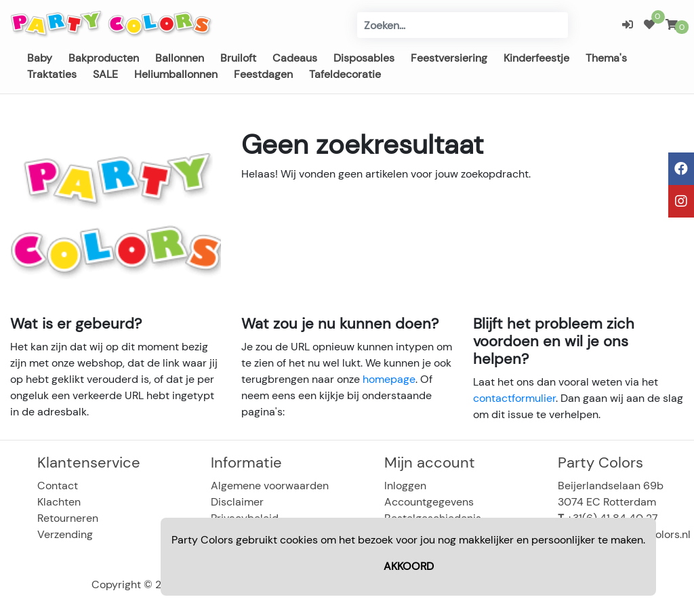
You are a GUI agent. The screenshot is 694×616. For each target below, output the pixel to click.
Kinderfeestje (536, 58)
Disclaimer (237, 502)
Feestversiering (449, 58)
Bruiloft (238, 58)
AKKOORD (409, 566)
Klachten (59, 502)
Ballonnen (180, 58)
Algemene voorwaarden (270, 486)
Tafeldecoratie (345, 74)
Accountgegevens (429, 502)
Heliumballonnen (176, 74)
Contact (58, 486)
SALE (105, 74)
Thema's (606, 58)
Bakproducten (104, 58)
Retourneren (68, 518)
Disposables (364, 58)
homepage (389, 379)
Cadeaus (295, 58)
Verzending (65, 534)
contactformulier (514, 398)
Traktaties (52, 74)
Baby (40, 58)
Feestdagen (263, 74)
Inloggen (405, 486)
